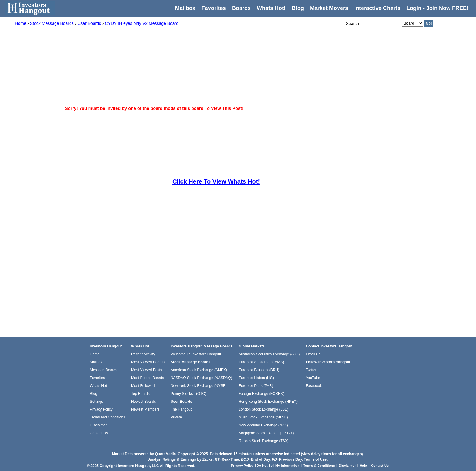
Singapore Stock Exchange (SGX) (266, 433)
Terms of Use (315, 459)
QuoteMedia (165, 454)
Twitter (311, 370)
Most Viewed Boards (148, 362)
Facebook (314, 386)
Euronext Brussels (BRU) (259, 370)
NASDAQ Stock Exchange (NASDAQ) (201, 378)
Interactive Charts (377, 8)
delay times (321, 454)
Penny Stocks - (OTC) (188, 394)
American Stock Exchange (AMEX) (199, 370)
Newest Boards (143, 402)
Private (176, 417)
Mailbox (185, 8)
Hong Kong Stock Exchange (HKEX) (268, 402)
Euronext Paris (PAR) (256, 386)
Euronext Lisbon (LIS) (256, 378)
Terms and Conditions (107, 417)
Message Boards (104, 370)
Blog (93, 394)
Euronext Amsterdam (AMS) (261, 362)
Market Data (122, 454)
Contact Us (99, 433)
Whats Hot (98, 386)
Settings (96, 402)
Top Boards (140, 394)
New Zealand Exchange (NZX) (263, 425)
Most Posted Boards (148, 378)
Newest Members (145, 409)
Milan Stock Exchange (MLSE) (263, 417)
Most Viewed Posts (147, 370)
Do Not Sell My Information (278, 466)
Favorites (214, 8)
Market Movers (329, 8)
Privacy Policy (101, 409)
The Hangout (181, 409)
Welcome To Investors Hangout (196, 354)
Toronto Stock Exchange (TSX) (264, 441)
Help (363, 466)
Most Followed (143, 386)
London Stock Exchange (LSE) (263, 409)
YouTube (313, 378)
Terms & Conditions (319, 466)
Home (95, 354)
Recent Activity (143, 354)
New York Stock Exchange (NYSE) (199, 386)
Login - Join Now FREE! (437, 8)
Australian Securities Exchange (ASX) (269, 354)
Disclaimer (98, 425)
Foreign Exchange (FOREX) (261, 394)
